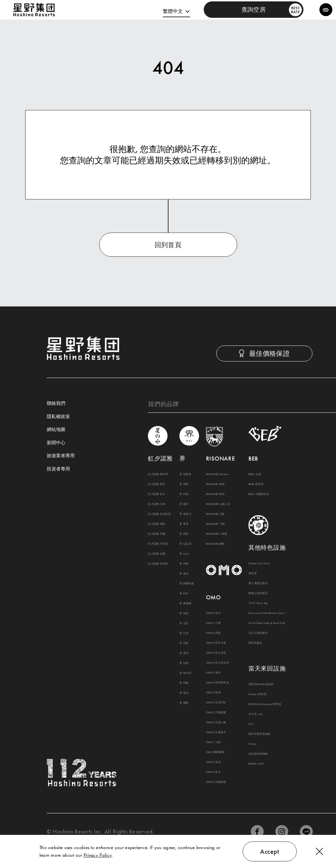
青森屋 (253, 573)
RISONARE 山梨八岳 (218, 504)
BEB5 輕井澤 (256, 484)
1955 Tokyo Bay (258, 603)
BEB (253, 458)
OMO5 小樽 (213, 623)
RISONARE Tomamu (217, 474)
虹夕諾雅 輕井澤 (158, 474)
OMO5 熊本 (213, 772)
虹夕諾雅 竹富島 (158, 544)
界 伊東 (184, 564)
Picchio (252, 744)
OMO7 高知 (213, 762)
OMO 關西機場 (215, 752)
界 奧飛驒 (185, 603)
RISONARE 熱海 (215, 484)
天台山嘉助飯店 (258, 633)
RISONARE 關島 (215, 544)
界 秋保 (184, 494)
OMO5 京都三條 (216, 722)
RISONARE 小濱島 (217, 534)
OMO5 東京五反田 (217, 663)
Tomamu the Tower (259, 563)
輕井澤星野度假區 (260, 734)
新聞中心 (56, 443)
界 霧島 (184, 703)
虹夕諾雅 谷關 (157, 554)
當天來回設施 (267, 668)
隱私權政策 (58, 417)
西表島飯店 (255, 643)
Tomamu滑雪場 (257, 694)
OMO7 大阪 (213, 742)
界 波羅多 (185, 474)
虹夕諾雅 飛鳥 (157, 524)
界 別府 (184, 663)
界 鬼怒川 (185, 514)
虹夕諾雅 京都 (157, 504)
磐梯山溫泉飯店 (258, 593)
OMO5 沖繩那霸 (216, 782)
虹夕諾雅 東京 (157, 484)
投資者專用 (58, 469)
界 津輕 (184, 484)
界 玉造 (184, 623)
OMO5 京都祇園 (216, 712)
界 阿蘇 (184, 683)
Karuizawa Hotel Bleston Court (266, 613)
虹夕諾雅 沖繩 (157, 534)
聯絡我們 (56, 404)
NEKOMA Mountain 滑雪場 (265, 704)
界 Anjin (184, 554)
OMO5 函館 (213, 633)
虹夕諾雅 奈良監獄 (159, 514)
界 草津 (184, 524)
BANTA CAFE (256, 764)
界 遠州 (184, 573)
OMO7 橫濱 (213, 692)
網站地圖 (56, 430)
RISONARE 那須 (215, 494)
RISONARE (221, 458)
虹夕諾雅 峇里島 (158, 564)
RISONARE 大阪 (215, 514)
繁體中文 (173, 11)
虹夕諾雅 (160, 458)
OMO (213, 597)
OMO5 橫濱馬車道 (217, 682)
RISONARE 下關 (215, 524)
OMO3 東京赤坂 (216, 653)
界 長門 (184, 653)
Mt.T (251, 724)
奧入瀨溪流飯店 (258, 583)
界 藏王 (184, 504)
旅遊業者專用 (61, 456)
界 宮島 (184, 643)
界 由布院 (185, 673)
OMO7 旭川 (213, 613)
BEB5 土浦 (255, 474)
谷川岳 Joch (256, 714)
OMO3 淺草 (213, 673)
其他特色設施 (267, 547)
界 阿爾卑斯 (187, 583)
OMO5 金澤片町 (216, 702)
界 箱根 (184, 534)
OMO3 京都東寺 (216, 732)
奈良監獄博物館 (258, 754)
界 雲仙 (184, 693)
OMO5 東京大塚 (216, 643)
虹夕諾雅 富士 (157, 494)
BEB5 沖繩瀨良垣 (259, 494)
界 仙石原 (185, 544)
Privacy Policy (98, 855)
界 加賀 (184, 613)
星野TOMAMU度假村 (261, 684)
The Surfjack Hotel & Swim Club (267, 623)
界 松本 (184, 593)
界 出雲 (184, 633)
